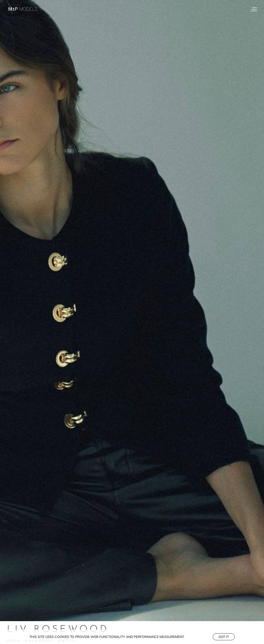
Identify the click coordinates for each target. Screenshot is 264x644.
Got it (224, 637)
